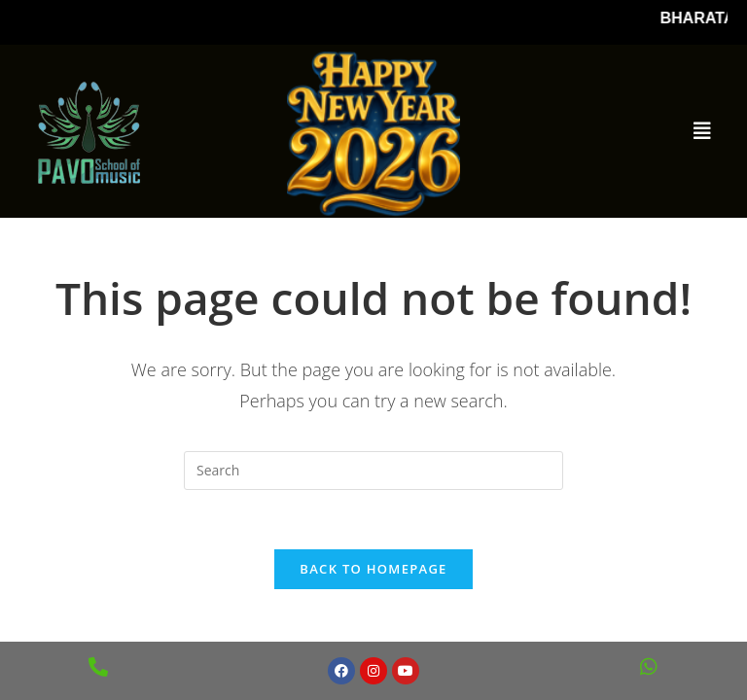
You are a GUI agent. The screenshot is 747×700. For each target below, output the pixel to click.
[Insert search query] (373, 471)
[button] (702, 131)
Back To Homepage (373, 569)
